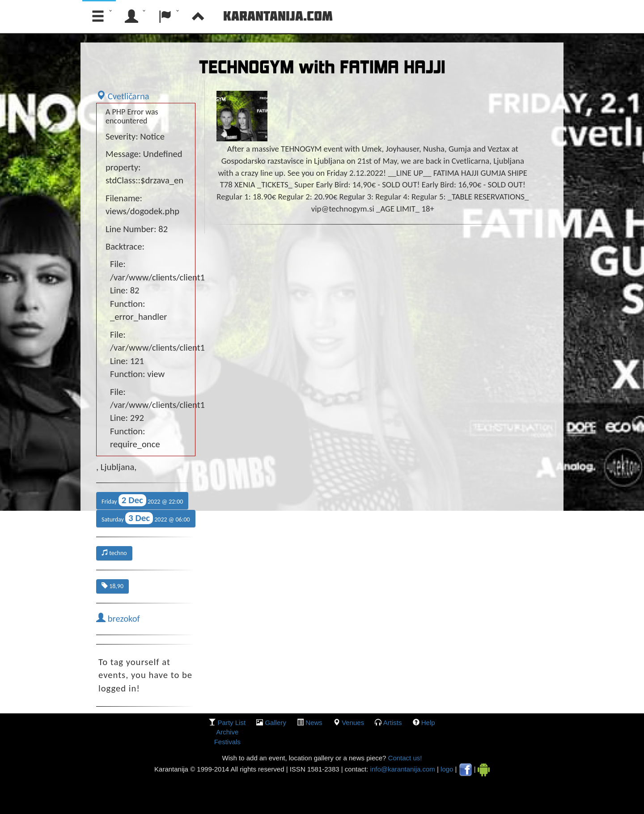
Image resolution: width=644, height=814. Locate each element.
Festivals (227, 742)
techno (114, 553)
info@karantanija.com (403, 769)
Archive (227, 732)
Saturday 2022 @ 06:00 (146, 518)
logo (447, 769)
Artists (393, 723)
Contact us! (404, 758)
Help (428, 723)
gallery (275, 723)
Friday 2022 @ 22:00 (142, 500)
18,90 (112, 586)
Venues (353, 723)
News (314, 723)
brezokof (118, 619)
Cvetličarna (123, 96)
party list (232, 723)
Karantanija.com (278, 16)
